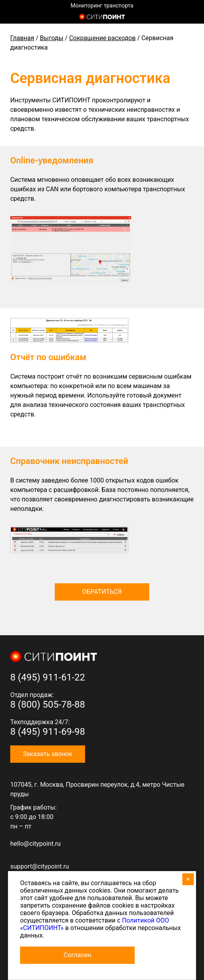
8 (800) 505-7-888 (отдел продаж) (191, 18)
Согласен (78, 955)
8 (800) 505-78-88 (48, 704)
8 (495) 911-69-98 (48, 732)
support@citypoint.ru (40, 866)
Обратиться (102, 592)
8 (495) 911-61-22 (48, 677)
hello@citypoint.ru (35, 844)
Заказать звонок (48, 754)
